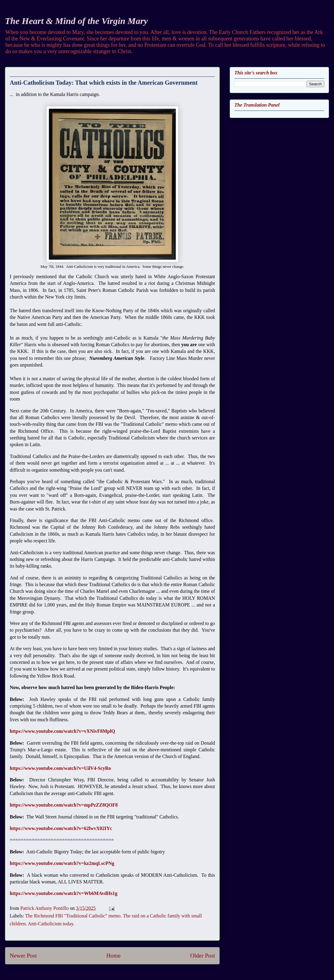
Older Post (203, 956)
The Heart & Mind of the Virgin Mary (76, 21)
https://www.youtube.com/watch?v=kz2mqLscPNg (62, 863)
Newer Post (23, 956)
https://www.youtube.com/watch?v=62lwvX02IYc (61, 828)
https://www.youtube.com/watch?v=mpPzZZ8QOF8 (64, 805)
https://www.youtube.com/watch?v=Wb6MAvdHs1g (64, 893)
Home (113, 956)
